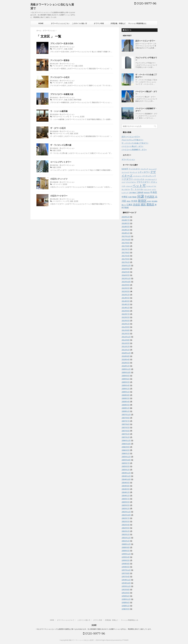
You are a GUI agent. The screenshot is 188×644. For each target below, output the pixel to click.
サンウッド (134, 172)
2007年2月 (126, 434)
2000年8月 (126, 547)
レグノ (154, 189)
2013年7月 (126, 314)
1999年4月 (126, 557)
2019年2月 (126, 217)
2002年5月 (126, 521)
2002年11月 (126, 512)
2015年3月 (126, 291)
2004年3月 (126, 489)
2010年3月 (126, 363)
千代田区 (150, 197)
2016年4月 (126, 272)
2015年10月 (126, 282)
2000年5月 (126, 551)
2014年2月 (126, 304)
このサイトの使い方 (79, 23)
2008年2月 (126, 408)
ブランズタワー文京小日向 (62, 43)
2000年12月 (126, 544)
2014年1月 (126, 308)
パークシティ (147, 176)
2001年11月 (126, 538)
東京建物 (154, 201)
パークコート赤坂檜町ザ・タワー (134, 150)
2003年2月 (126, 509)
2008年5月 (126, 398)
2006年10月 (126, 444)
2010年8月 (126, 356)
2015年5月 (126, 288)
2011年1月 (126, 350)
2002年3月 (126, 528)
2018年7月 (126, 220)
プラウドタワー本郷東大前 (62, 94)
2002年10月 (126, 515)
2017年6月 (126, 253)
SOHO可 (125, 169)
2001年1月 (126, 541)
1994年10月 (126, 583)
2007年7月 (126, 421)
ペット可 (66, 117)
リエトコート (147, 190)
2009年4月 (126, 385)
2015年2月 (126, 295)
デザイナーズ (69, 66)
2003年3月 (126, 505)
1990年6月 (126, 596)
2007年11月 (126, 415)
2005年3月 (126, 466)
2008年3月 (126, 405)
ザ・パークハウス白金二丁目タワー (135, 143)
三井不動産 (132, 193)
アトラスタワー (58, 66)
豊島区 (150, 204)
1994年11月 (126, 580)
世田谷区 (147, 193)
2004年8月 (126, 486)
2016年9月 (126, 269)
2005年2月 (126, 470)
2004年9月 (126, 483)
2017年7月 (126, 249)
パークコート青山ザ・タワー (132, 146)
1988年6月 (126, 602)
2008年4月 (126, 402)
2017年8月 (126, 246)
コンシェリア (153, 169)
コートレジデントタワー (61, 162)
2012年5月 (126, 334)
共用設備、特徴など (118, 23)
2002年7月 (126, 518)
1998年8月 (126, 564)
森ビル (124, 205)
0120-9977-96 (145, 3)
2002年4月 (126, 525)
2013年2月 (126, 324)
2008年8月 (126, 395)
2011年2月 (126, 346)
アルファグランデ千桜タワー (132, 140)
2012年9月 (126, 327)
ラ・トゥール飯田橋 (59, 111)
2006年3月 (126, 450)
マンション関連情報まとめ (137, 24)
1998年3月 (126, 567)
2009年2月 (126, 389)
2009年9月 (126, 376)
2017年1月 (126, 262)
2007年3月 (126, 431)
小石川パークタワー (59, 196)
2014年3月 (126, 301)
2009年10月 (126, 372)
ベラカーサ (129, 186)
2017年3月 (126, 259)
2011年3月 (126, 343)
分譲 (66, 49)
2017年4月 (126, 256)
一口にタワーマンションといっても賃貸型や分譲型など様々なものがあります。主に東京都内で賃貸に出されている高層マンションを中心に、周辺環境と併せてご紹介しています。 (94, 629)
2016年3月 (126, 275)
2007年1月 (126, 437)
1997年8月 (126, 573)
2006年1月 (126, 453)
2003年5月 (126, 502)
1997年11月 (126, 570)
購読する (127, 30)
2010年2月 (126, 366)
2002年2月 (126, 531)
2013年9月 (126, 311)
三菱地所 (140, 192)
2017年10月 (126, 240)
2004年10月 (126, 479)
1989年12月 (126, 599)
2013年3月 (126, 321)
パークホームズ (150, 179)
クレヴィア (145, 169)
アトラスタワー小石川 (60, 77)
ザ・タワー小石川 (58, 128)
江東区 (129, 205)
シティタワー (144, 172)
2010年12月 (126, 353)
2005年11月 (126, 457)
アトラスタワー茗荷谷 (60, 60)
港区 (143, 204)
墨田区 (129, 201)
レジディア (125, 193)
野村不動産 (78, 100)
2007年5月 (126, 427)
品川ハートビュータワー (145, 41)
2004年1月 (126, 496)
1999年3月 (126, 560)
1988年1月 (126, 606)
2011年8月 (126, 340)
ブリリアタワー (131, 182)
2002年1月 (126, 534)
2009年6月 (126, 379)
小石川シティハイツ (59, 179)
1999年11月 (126, 554)
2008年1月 (126, 411)
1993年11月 (126, 586)
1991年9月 (126, 593)
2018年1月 (126, 233)
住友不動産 (132, 197)
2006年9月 (126, 447)
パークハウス (139, 179)
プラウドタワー (58, 100)
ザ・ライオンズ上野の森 (61, 145)
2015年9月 (126, 285)
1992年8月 (126, 590)
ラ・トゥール (74, 117)
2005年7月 (126, 463)
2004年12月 (126, 473)
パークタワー (57, 201)
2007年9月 (126, 418)
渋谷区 (137, 204)
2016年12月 (126, 265)
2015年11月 (126, 278)
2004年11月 (126, 476)
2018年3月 (126, 227)
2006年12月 (126, 440)
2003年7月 (126, 499)
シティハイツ (57, 184)
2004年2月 (126, 492)
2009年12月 (126, 369)
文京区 (70, 49)
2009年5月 (126, 382)
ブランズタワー (58, 49)
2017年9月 (126, 243)
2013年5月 (126, 317)
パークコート (137, 176)
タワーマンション (68, 47)
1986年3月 (126, 609)
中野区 (125, 197)
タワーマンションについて (60, 24)
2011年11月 (126, 337)
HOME (41, 23)
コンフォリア (126, 172)
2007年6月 (126, 424)
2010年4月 (126, 359)
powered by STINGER (121, 640)
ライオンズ (150, 186)
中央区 (154, 192)
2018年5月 (126, 223)
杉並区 (149, 201)
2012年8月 (126, 330)
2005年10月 (126, 460)
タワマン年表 (99, 23)
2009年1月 (126, 392)
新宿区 (142, 201)
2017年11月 (126, 236)
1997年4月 (126, 577)
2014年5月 (126, 298)
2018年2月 (126, 230)
